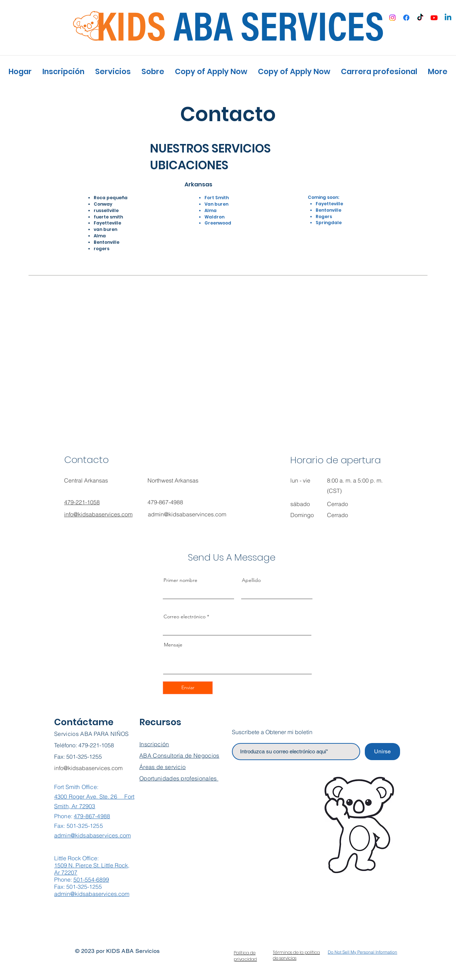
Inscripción (154, 744)
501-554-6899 (91, 880)
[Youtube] (434, 18)
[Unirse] (382, 752)
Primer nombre (180, 580)
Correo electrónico (185, 617)
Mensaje (173, 645)
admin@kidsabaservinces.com (187, 514)
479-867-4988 (92, 816)
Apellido (251, 580)
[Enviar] (188, 688)
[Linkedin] (448, 18)
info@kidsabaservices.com (88, 768)
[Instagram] (392, 18)
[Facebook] (406, 18)
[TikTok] (420, 18)
